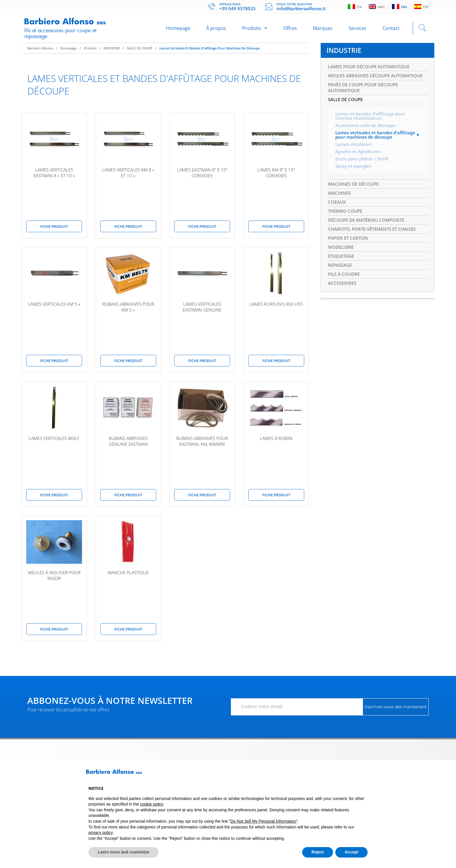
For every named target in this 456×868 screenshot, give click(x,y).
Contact (391, 30)
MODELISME (342, 266)
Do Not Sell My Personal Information (263, 821)
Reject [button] (318, 852)
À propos (216, 30)
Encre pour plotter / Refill (363, 174)
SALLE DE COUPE (140, 51)
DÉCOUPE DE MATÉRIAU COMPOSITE (369, 238)
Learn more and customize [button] (123, 852)
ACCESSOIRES (343, 305)
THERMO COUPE (346, 228)
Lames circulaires (355, 159)
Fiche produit (54, 229)
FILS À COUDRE (345, 295)
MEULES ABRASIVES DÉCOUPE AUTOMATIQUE (362, 83)
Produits (255, 29)
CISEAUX (338, 219)
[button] (365, 774)
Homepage (178, 30)
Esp (421, 7)
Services (357, 30)
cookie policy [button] (151, 804)
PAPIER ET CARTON (349, 257)
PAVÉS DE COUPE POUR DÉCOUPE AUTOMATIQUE (366, 99)
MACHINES (340, 209)
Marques (323, 30)
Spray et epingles (354, 181)
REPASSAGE (341, 286)
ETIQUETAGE (342, 276)
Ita (352, 7)
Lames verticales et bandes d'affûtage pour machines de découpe (210, 51)
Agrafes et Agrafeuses (360, 166)
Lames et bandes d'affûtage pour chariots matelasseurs (372, 129)
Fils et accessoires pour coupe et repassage (64, 34)
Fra (399, 7)
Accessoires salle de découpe (367, 139)
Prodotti (90, 51)
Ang (375, 7)
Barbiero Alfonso (40, 51)
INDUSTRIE (112, 51)
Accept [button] (351, 852)
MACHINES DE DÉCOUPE (355, 199)
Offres (290, 30)
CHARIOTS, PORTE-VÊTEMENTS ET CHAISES (375, 247)
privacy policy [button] (100, 833)
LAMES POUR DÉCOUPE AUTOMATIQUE (372, 70)
